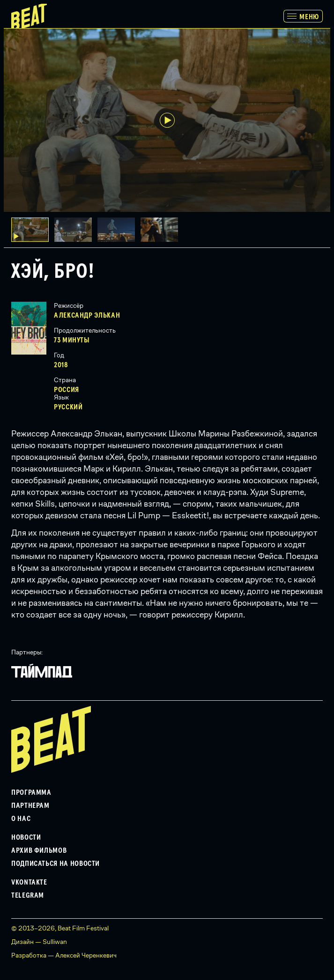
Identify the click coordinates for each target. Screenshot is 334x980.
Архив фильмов (39, 850)
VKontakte (29, 882)
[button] (76, 230)
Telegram (28, 895)
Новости (26, 837)
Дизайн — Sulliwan (39, 942)
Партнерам (30, 806)
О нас (21, 819)
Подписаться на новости (56, 864)
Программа (31, 792)
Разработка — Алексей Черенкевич (64, 955)
